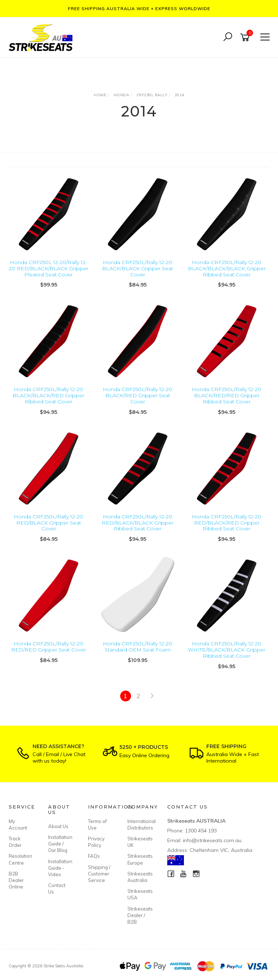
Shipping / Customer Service (99, 874)
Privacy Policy (96, 842)
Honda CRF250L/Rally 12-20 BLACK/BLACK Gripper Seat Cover (138, 268)
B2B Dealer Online (16, 880)
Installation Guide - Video (60, 868)
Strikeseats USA (139, 894)
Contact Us (57, 888)
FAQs (94, 856)
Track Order (15, 842)
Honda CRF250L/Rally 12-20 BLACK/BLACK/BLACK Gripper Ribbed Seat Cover (227, 268)
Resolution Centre (20, 859)
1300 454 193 (201, 831)
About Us (58, 826)
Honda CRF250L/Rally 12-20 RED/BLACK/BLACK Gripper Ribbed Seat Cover (138, 523)
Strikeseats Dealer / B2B (139, 915)
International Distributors (139, 824)
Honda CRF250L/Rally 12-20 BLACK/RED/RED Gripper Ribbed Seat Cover (227, 395)
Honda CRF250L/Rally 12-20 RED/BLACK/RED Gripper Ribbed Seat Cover (227, 523)
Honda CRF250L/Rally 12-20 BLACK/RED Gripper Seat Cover (138, 395)
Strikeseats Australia (139, 877)
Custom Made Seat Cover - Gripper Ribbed (66, 950)
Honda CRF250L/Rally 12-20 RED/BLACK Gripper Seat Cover (49, 523)
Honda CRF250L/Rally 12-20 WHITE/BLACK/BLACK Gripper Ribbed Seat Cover (227, 650)
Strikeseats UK (139, 842)
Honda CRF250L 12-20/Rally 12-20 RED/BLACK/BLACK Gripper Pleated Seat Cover (49, 268)
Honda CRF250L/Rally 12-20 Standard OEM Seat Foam (138, 647)
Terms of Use (97, 824)
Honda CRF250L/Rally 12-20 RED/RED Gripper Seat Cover (49, 647)
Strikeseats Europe (139, 859)
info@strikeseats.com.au (212, 840)
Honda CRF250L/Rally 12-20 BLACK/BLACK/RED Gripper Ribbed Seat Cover (49, 395)
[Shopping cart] (246, 37)
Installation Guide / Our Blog (60, 844)
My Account (18, 824)
